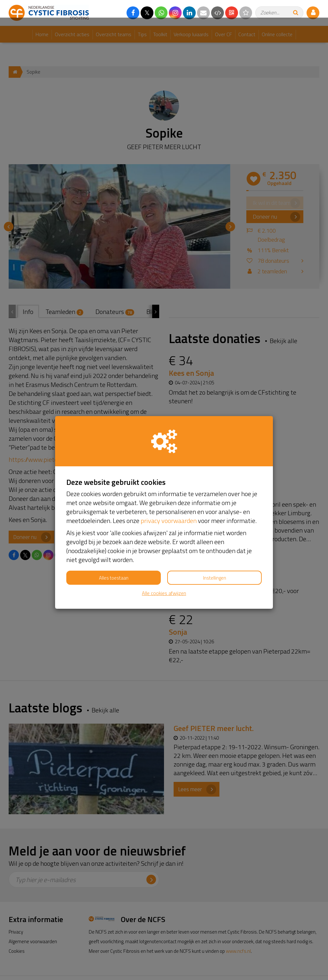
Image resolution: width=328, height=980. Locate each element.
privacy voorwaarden (169, 503)
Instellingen (215, 560)
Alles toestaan (114, 560)
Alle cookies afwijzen (164, 576)
